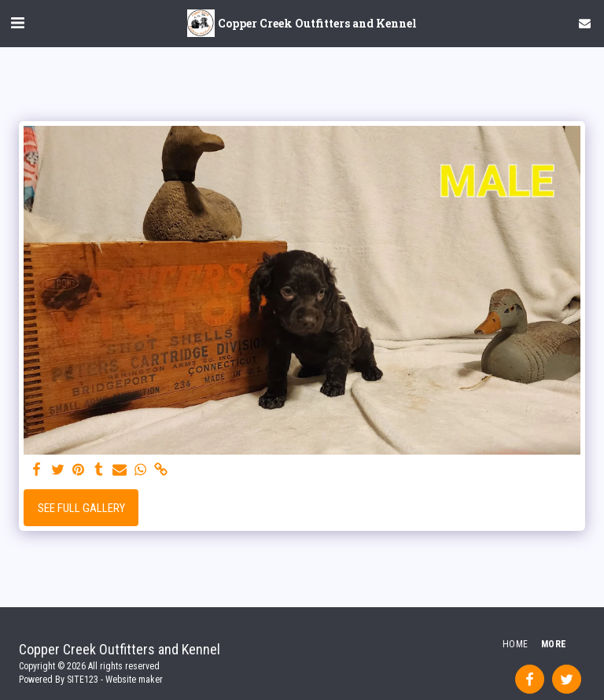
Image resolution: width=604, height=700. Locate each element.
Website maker (134, 680)
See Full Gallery (81, 508)
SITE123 (83, 680)
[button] (17, 23)
